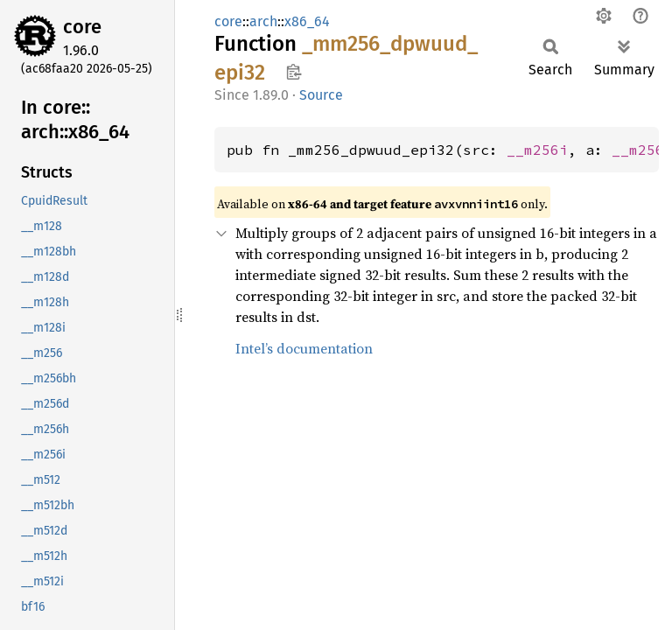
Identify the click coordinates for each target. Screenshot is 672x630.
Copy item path (294, 72)
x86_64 (307, 21)
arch (263, 21)
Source (321, 95)
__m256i (537, 150)
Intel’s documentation (304, 348)
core (82, 27)
